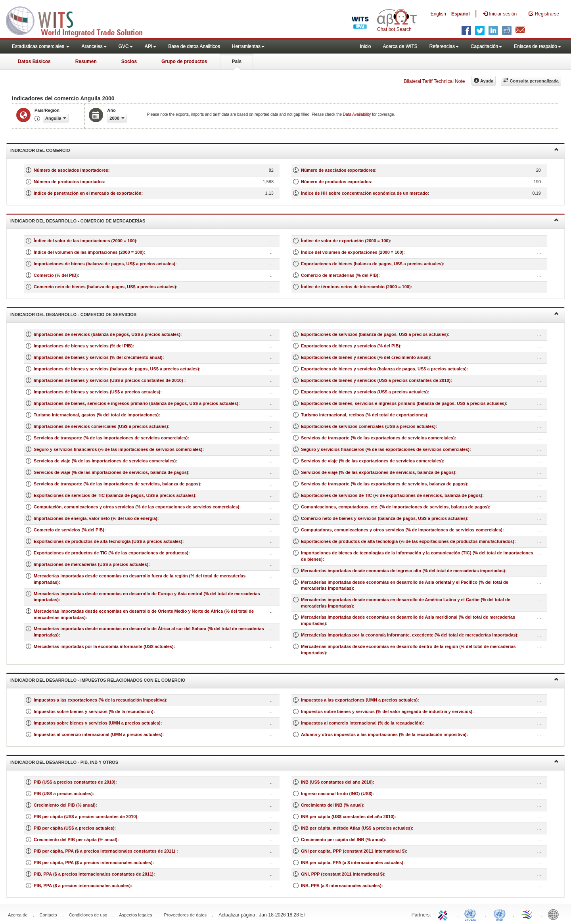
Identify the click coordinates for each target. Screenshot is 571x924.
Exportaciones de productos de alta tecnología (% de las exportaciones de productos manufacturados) (408, 541)
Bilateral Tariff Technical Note (434, 81)
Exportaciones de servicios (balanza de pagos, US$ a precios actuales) (374, 334)
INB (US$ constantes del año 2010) (337, 782)
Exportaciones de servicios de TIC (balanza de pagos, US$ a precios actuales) (114, 495)
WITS (79, 20)
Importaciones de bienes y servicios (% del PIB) (83, 346)
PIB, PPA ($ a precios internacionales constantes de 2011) (94, 874)
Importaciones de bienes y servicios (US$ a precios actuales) (97, 392)
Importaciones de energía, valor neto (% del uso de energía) (96, 518)
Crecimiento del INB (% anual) (332, 805)
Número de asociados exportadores (338, 170)
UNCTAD (472, 914)
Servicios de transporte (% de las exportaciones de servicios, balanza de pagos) (384, 484)
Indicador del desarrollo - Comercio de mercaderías (285, 220)
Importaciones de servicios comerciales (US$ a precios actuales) (101, 426)
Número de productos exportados (336, 182)
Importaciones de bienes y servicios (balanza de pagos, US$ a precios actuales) (116, 369)
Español (461, 14)
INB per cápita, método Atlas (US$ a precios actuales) (356, 828)
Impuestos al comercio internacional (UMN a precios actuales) (98, 734)
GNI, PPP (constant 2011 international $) (342, 874)
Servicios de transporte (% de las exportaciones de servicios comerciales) (378, 438)
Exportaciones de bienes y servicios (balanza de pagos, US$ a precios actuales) (384, 369)
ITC (444, 914)
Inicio (365, 46)
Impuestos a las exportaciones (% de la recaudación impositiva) (100, 700)
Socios (129, 61)
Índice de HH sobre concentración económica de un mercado (364, 193)
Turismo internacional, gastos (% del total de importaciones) (96, 415)
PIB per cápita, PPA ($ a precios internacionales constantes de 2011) (105, 851)
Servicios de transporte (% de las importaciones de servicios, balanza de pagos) (117, 484)
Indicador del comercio (285, 150)
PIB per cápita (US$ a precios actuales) (74, 828)
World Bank (555, 914)
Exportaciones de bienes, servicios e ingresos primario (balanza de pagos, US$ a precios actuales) (403, 403)
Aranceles (94, 46)
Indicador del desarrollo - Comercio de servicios (285, 314)
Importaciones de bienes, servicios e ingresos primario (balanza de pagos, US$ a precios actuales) (136, 403)
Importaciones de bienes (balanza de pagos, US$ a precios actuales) (104, 264)
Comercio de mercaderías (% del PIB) (340, 275)
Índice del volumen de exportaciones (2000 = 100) (352, 252)
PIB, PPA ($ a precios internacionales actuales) (82, 886)
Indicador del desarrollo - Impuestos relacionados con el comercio (285, 680)
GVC (126, 46)
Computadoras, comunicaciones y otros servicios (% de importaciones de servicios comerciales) (402, 530)
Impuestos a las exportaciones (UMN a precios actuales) (359, 700)
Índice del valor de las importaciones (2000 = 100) (85, 241)
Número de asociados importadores (71, 170)
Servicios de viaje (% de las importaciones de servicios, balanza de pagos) (111, 472)
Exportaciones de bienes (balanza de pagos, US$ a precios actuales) (372, 264)
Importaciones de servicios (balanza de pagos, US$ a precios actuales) (107, 334)
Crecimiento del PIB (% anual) (65, 805)
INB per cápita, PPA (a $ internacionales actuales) (352, 863)
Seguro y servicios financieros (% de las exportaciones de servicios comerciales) (385, 449)
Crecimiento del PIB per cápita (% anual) (76, 840)
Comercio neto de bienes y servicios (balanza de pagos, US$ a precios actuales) (384, 518)
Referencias (444, 46)
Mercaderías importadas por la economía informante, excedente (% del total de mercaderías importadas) (409, 635)
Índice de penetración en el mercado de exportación (87, 193)
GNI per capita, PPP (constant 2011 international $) (353, 851)
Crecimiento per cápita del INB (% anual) (343, 840)
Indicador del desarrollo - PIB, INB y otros (285, 762)
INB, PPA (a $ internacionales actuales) (341, 886)
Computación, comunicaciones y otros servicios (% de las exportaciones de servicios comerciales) (136, 507)
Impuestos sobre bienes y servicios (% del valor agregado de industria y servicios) (387, 711)
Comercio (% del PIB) (56, 275)
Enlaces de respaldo (537, 46)
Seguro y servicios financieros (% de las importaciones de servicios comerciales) (118, 449)
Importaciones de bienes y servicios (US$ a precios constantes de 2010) (109, 380)
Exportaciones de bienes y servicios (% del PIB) (351, 346)
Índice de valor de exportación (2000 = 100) (345, 241)
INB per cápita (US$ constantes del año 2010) (348, 817)
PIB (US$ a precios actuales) (63, 794)
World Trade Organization (527, 914)
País (237, 61)
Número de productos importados (69, 182)
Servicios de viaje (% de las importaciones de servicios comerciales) (105, 461)
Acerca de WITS (400, 46)
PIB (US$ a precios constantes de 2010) (75, 782)
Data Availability (357, 114)
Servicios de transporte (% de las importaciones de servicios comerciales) (111, 438)
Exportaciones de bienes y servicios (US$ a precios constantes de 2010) (376, 380)
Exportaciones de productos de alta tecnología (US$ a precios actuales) (108, 541)
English (438, 14)
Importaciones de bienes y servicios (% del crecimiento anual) (98, 357)
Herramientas (248, 46)
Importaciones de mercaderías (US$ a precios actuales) (91, 564)
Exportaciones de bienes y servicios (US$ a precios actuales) (364, 392)
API (150, 46)
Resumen (86, 61)
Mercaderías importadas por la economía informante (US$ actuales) (104, 646)
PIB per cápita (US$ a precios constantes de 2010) (85, 817)
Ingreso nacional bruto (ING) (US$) (337, 794)
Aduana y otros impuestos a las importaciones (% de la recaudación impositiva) (384, 734)
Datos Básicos (34, 61)
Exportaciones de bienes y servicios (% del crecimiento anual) (365, 357)
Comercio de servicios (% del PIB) (69, 530)
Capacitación (486, 46)
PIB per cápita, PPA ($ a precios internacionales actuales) (93, 863)
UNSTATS (500, 914)
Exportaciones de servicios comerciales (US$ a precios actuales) (368, 426)
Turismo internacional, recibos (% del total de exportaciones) (364, 415)
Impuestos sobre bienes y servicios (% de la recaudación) (94, 711)
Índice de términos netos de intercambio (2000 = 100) (356, 287)
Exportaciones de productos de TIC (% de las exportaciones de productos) (111, 553)
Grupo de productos (184, 61)
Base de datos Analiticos (194, 46)
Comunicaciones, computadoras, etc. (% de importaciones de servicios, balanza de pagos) (395, 507)
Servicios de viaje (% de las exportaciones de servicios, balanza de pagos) (378, 472)
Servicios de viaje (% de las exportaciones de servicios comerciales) (372, 461)
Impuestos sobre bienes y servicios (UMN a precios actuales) (97, 723)
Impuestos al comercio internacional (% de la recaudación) (362, 723)
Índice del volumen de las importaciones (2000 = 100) (89, 252)
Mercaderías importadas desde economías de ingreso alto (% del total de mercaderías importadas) (403, 571)
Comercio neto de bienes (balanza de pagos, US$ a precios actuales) (105, 287)
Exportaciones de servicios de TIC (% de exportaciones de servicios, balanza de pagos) (392, 495)
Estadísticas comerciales (41, 46)
